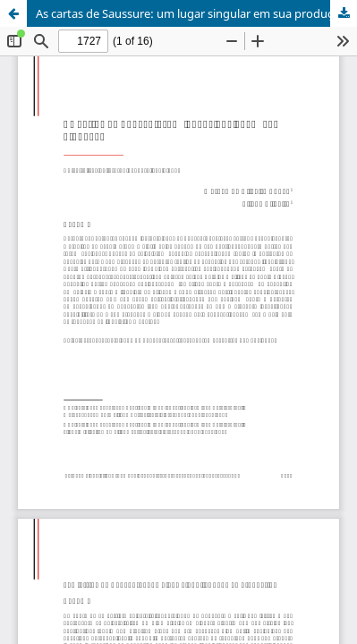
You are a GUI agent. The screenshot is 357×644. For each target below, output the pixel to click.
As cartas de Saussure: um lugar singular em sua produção (191, 13)
